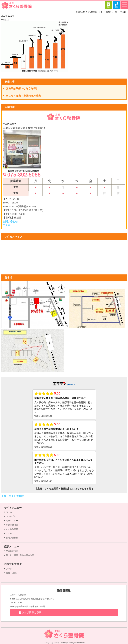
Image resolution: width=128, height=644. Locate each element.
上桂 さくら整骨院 (13, 496)
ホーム (8, 512)
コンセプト (10, 516)
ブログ (8, 569)
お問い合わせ (10, 221)
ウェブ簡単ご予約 (30, 612)
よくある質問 (11, 529)
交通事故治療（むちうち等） (21, 88)
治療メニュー (11, 521)
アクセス (9, 533)
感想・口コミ (11, 573)
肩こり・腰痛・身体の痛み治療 (22, 96)
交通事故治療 (11, 525)
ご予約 (7, 225)
